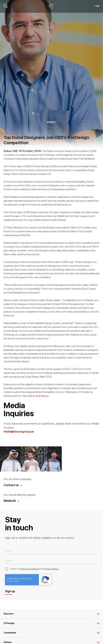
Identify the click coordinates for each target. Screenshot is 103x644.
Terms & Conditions (30, 569)
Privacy (10, 581)
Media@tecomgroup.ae (19, 432)
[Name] (52, 550)
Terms (17, 581)
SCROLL (51, 122)
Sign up (10, 591)
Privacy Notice (52, 569)
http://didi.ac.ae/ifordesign (36, 396)
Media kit (10, 501)
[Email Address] (52, 560)
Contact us (11, 485)
